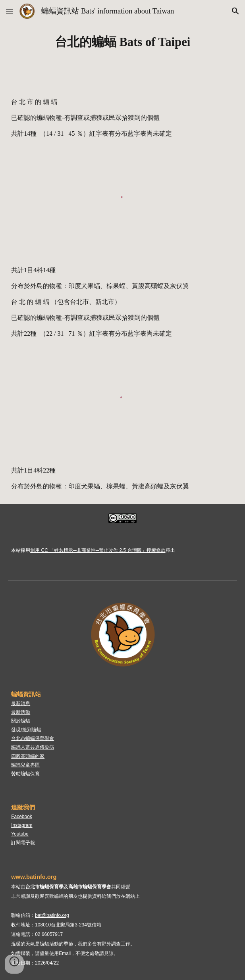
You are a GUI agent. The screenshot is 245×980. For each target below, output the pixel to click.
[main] (122, 42)
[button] (10, 11)
